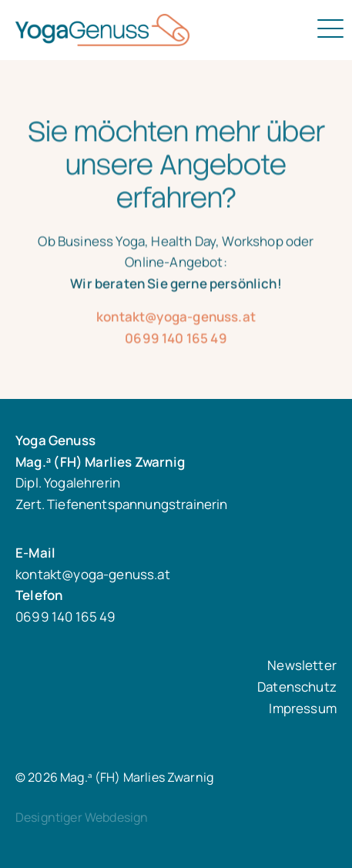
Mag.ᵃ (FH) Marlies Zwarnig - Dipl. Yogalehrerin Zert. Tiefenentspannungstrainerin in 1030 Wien (148, 30)
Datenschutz (297, 687)
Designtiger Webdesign (82, 817)
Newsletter (302, 665)
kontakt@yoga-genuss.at (176, 322)
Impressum (303, 708)
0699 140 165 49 (176, 344)
